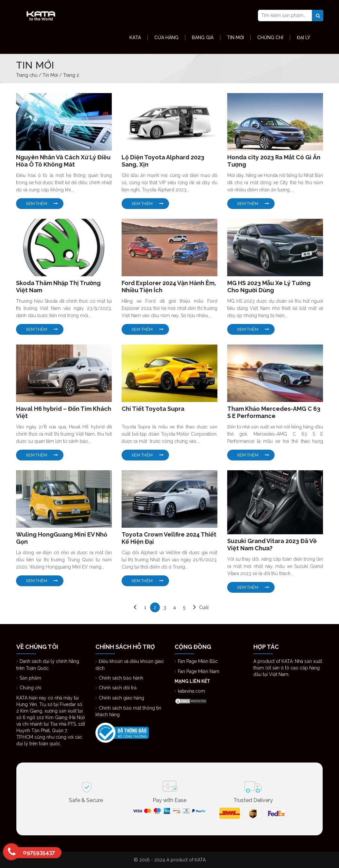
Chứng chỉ (31, 688)
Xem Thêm (36, 204)
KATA (135, 38)
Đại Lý (304, 38)
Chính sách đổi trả (118, 688)
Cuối (204, 607)
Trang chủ (27, 75)
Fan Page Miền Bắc (198, 661)
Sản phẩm (30, 678)
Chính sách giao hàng (121, 698)
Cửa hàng (166, 38)
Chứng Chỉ (270, 38)
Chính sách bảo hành (121, 678)
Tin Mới (235, 38)
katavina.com (191, 691)
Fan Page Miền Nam (199, 671)
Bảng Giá (203, 38)
